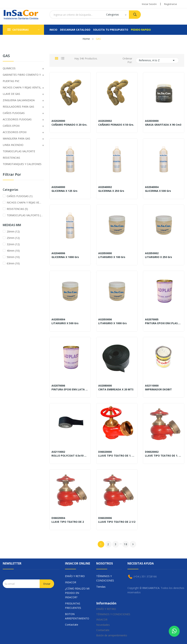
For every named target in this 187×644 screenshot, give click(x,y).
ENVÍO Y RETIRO (75, 576)
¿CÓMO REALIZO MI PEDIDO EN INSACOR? (77, 593)
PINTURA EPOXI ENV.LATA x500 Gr (70, 389)
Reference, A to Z (157, 60)
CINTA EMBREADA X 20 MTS (116, 389)
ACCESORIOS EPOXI (15, 132)
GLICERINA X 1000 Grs (65, 257)
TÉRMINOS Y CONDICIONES (105, 578)
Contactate (72, 625)
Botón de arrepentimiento (112, 635)
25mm (13, 238)
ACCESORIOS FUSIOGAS (17, 119)
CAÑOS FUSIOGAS (14, 113)
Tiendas (101, 587)
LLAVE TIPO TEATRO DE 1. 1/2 (117, 456)
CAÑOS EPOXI (11, 126)
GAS (6, 56)
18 (126, 544)
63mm (13, 263)
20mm (13, 231)
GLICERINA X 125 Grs (64, 191)
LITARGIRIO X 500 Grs (65, 323)
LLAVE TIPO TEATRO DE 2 (68, 522)
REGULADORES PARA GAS (18, 107)
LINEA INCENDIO (13, 145)
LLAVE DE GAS (11, 94)
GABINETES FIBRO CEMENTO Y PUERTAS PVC (22, 78)
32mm (13, 244)
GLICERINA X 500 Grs (158, 191)
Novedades (103, 625)
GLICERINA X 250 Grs (111, 191)
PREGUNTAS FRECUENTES (73, 606)
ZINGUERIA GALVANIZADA (19, 100)
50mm (13, 257)
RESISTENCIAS (11, 158)
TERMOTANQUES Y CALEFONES (22, 164)
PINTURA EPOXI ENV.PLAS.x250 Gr (164, 323)
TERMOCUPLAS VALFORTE (19, 151)
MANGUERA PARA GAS (16, 138)
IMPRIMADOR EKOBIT (158, 389)
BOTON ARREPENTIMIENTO (77, 616)
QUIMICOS (9, 68)
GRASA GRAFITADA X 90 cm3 (163, 125)
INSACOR (71, 582)
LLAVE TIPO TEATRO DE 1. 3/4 (164, 456)
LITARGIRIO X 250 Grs (159, 257)
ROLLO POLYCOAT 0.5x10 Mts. (70, 456)
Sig (133, 544)
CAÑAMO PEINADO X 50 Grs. (116, 125)
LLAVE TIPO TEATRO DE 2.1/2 (117, 522)
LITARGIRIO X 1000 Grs (112, 323)
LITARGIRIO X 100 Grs (112, 257)
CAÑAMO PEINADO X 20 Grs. (69, 125)
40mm (13, 251)
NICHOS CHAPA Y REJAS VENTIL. (22, 87)
